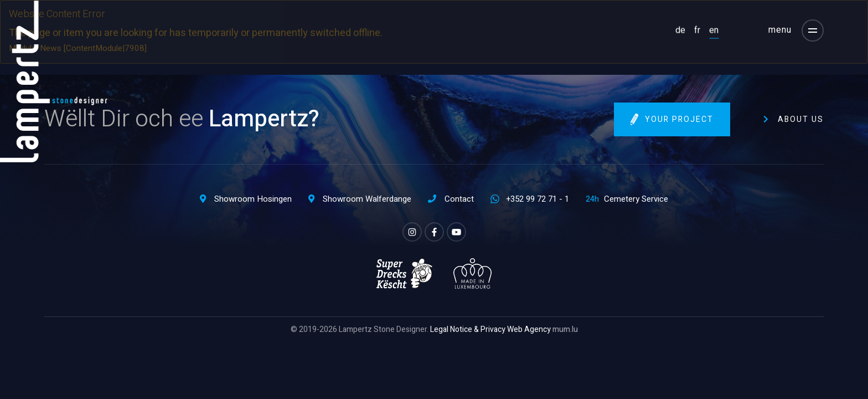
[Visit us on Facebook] (434, 232)
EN (714, 30)
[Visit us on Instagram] (412, 232)
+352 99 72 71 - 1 (538, 199)
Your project (679, 119)
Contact (459, 199)
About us (801, 119)
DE (680, 30)
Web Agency (529, 329)
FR (697, 30)
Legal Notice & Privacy (468, 329)
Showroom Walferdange (367, 199)
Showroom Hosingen (253, 199)
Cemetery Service (636, 199)
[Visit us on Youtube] (456, 232)
